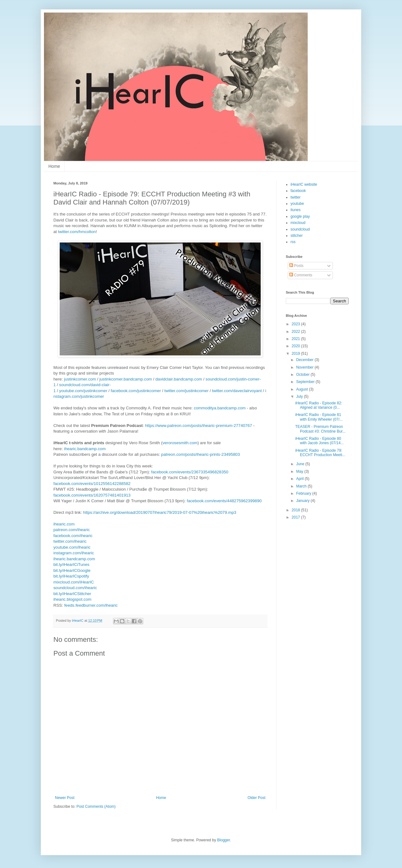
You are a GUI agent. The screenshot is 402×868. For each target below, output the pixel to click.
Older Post (256, 798)
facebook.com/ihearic (73, 536)
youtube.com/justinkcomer (83, 391)
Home (54, 166)
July (300, 397)
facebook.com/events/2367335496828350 (190, 472)
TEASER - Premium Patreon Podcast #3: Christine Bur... (320, 429)
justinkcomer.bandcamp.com (126, 379)
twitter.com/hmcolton (77, 232)
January (303, 501)
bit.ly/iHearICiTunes (71, 564)
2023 (296, 324)
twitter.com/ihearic (70, 541)
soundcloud (300, 229)
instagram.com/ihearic (74, 553)
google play (300, 216)
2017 (296, 517)
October (303, 375)
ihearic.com (64, 524)
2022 (296, 332)
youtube (297, 204)
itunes (296, 210)
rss (293, 242)
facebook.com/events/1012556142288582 (92, 484)
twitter (296, 197)
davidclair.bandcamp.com (179, 379)
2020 (296, 346)
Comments (301, 275)
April (300, 479)
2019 (296, 354)
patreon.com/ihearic (72, 530)
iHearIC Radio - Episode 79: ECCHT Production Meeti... (320, 453)
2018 (296, 510)
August (303, 389)
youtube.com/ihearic (72, 547)
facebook (298, 191)
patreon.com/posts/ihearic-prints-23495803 (201, 454)
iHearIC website (304, 184)
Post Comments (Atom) (96, 807)
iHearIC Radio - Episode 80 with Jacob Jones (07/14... (319, 441)
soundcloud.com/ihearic (75, 588)
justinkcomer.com (80, 379)
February (304, 493)
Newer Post (65, 798)
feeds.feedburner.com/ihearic (91, 605)
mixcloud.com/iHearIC (74, 582)
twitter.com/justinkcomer (186, 391)
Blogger (223, 840)
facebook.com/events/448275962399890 (224, 501)
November (305, 367)
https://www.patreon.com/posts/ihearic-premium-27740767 (199, 426)
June (301, 464)
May (300, 471)
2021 (296, 339)
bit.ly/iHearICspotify (71, 576)
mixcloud (298, 223)
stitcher (297, 236)
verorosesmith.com (180, 443)
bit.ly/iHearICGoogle (72, 570)
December (305, 360)
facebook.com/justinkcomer (136, 391)
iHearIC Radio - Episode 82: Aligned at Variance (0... (319, 405)
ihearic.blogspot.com (72, 599)
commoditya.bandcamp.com (220, 408)
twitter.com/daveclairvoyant (237, 391)
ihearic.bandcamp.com (85, 449)
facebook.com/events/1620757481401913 (92, 495)
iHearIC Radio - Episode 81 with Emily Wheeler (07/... (319, 417)
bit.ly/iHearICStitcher (72, 594)
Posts (296, 266)
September (306, 382)
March (302, 486)
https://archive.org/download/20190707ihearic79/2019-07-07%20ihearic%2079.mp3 (160, 512)
